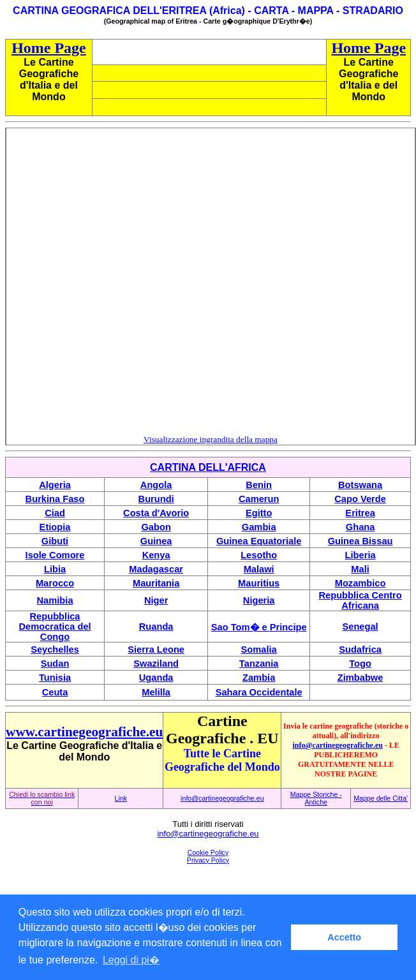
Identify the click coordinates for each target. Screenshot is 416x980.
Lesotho (259, 555)
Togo (360, 664)
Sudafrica (360, 650)
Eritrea (360, 513)
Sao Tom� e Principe (259, 627)
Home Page (49, 48)
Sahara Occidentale (259, 692)
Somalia (259, 650)
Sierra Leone (156, 650)
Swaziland (156, 664)
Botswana (360, 485)
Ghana (360, 527)
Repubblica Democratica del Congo (55, 627)
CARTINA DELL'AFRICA (208, 467)
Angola (156, 485)
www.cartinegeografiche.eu (84, 732)
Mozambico (360, 583)
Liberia (360, 555)
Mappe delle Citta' (381, 798)
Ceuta (55, 692)
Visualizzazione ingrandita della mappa (211, 439)
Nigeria (259, 600)
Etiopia (55, 527)
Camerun (259, 499)
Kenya (156, 555)
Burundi (156, 499)
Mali (360, 569)
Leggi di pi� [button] (131, 960)
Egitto (259, 513)
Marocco (55, 583)
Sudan (55, 664)
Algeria (55, 485)
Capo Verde (360, 499)
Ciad (55, 513)
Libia (55, 569)
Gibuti (55, 541)
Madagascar (156, 569)
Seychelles (55, 650)
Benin (259, 485)
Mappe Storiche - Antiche (316, 798)
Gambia (259, 527)
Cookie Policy (208, 852)
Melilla (156, 692)
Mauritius (259, 583)
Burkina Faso (55, 499)
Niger (156, 600)
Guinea (156, 541)
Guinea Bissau (360, 541)
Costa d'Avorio (156, 513)
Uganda (156, 678)
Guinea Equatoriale (259, 541)
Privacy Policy (208, 860)
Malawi (259, 569)
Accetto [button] (344, 937)
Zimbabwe (360, 678)
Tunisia (55, 678)
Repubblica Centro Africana (360, 600)
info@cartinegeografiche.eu (337, 745)
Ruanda (156, 627)
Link (121, 798)
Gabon (156, 527)
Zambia (259, 678)
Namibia (55, 600)
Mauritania (156, 583)
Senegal (360, 627)
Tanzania (259, 664)
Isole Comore (55, 555)
